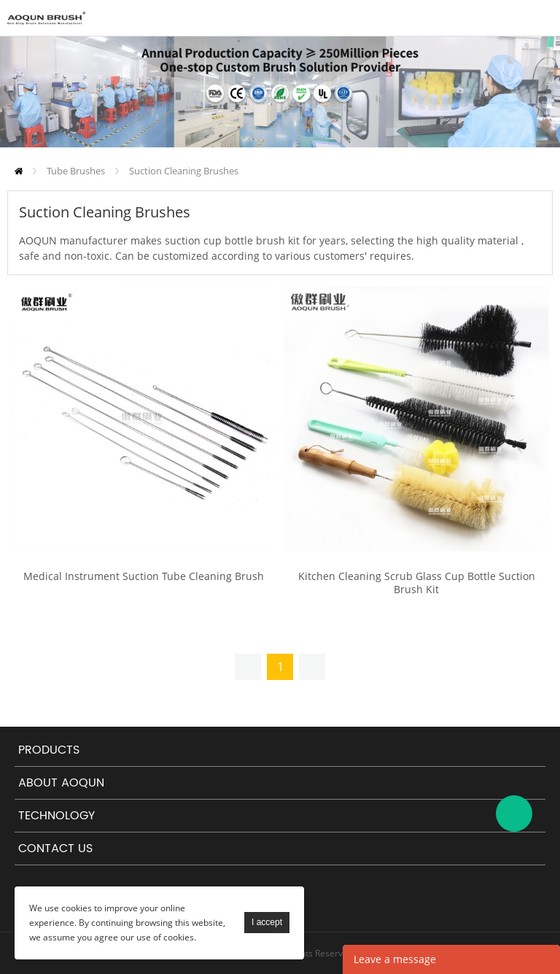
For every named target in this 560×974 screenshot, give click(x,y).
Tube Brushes (76, 171)
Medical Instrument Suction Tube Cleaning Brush (144, 576)
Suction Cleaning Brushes (184, 171)
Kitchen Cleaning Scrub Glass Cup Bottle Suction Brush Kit (417, 583)
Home (19, 171)
